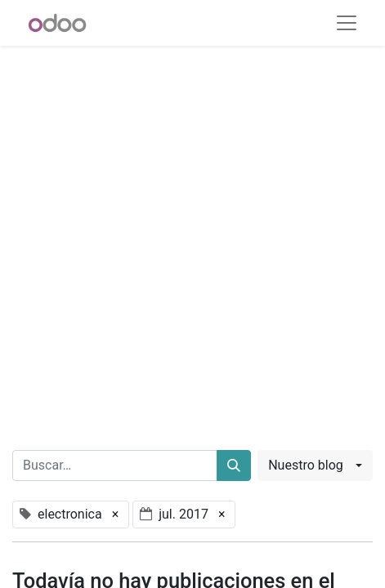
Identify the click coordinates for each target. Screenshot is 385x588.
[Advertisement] (192, 238)
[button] (315, 465)
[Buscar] (234, 465)
